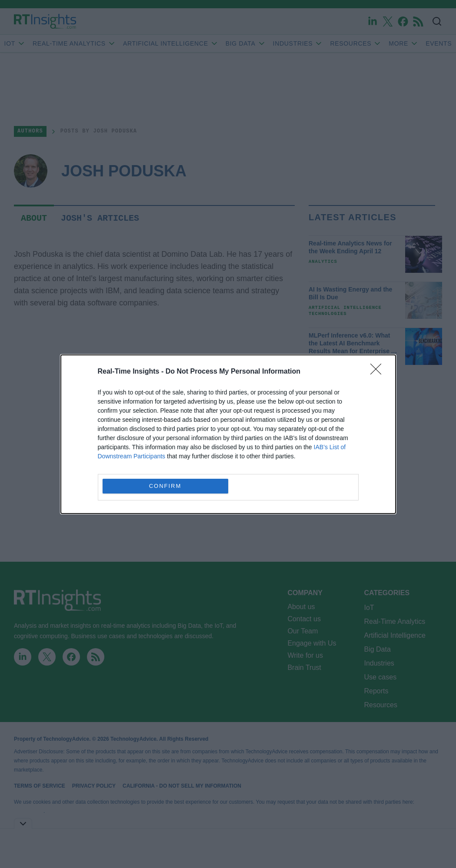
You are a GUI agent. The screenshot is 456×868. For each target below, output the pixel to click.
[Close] (379, 372)
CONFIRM (165, 485)
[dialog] (228, 434)
